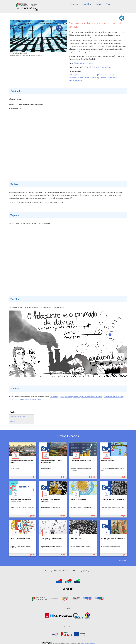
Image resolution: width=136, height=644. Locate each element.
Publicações (87, 571)
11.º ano (101, 67)
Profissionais (112, 78)
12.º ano (108, 67)
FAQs (60, 571)
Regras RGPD (54, 571)
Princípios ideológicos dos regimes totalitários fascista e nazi (81, 397)
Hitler (11, 399)
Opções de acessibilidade (70, 571)
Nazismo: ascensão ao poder (114, 397)
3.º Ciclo (72, 75)
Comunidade (87, 4)
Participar (80, 571)
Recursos (75, 4)
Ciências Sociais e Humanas (84, 63)
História (101, 75)
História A (94, 78)
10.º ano (94, 67)
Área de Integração (76, 81)
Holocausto (54, 397)
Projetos (98, 4)
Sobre (47, 571)
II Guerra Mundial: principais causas (29, 399)
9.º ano (87, 67)
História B (103, 78)
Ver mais (122, 560)
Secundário (109, 75)
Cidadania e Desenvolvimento (87, 75)
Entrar (108, 4)
